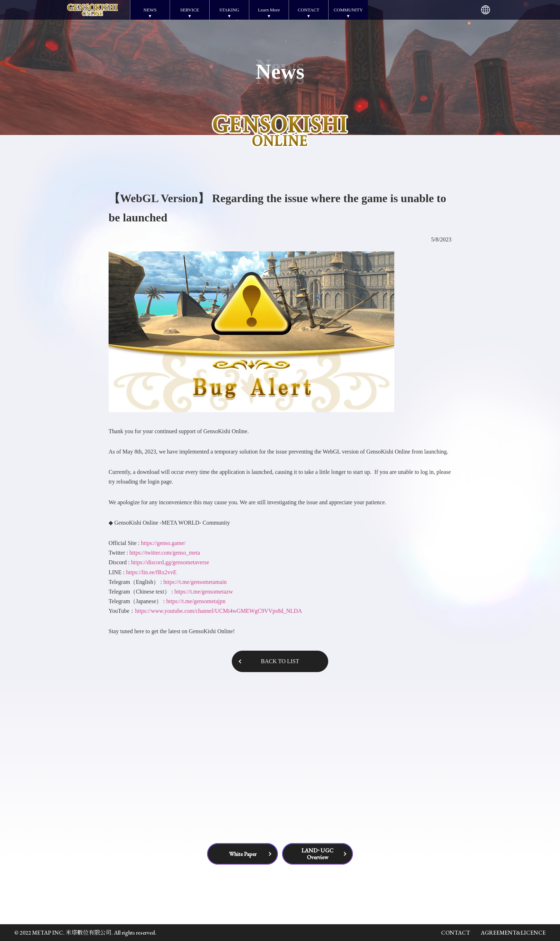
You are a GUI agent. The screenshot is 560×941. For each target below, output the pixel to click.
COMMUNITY (348, 10)
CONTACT (309, 10)
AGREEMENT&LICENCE (513, 933)
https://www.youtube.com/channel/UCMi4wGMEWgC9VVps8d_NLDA (218, 611)
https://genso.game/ (163, 543)
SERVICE (189, 10)
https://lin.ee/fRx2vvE (151, 572)
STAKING (229, 10)
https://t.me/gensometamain (195, 582)
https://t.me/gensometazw (204, 592)
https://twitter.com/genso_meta (165, 553)
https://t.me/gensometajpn (196, 601)
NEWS (150, 10)
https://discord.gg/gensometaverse (170, 562)
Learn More (269, 10)
